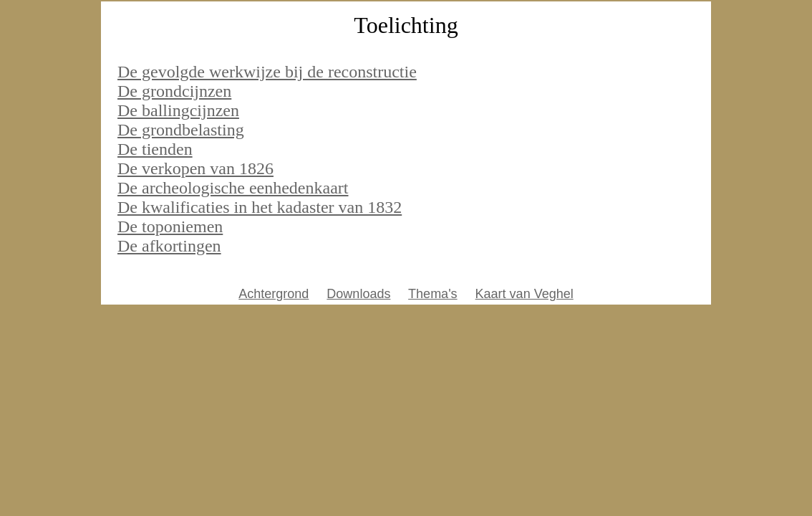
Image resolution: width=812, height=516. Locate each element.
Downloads (358, 294)
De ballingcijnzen (178, 110)
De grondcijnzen (174, 91)
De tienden (155, 149)
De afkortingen (169, 246)
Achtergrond (274, 294)
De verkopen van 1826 (195, 168)
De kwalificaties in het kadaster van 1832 (260, 207)
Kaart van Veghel (525, 294)
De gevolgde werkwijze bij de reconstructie (267, 72)
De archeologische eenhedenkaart (233, 188)
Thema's (432, 294)
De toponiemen (170, 226)
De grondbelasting (181, 130)
